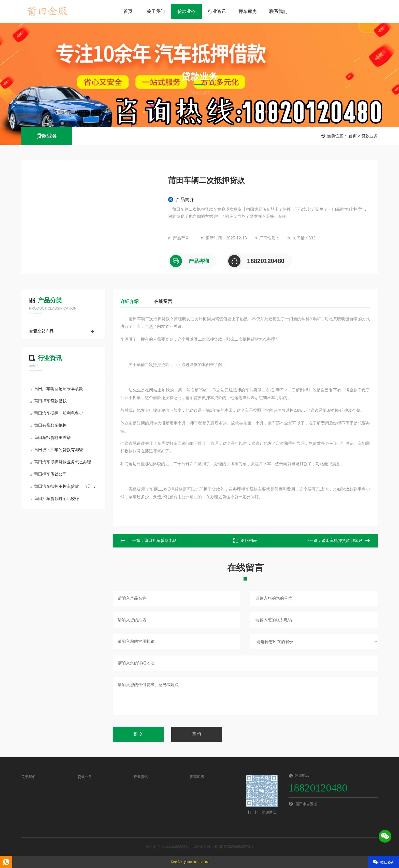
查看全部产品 (63, 331)
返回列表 (245, 541)
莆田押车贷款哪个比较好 (54, 499)
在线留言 (163, 301)
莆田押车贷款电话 (161, 540)
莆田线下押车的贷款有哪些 (56, 450)
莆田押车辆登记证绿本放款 (56, 389)
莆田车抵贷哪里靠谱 (50, 438)
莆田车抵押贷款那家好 (342, 540)
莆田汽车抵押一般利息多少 (56, 413)
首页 (128, 11)
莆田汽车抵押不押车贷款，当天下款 (64, 486)
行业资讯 (217, 11)
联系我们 (278, 11)
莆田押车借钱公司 (48, 474)
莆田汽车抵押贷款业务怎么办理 (61, 462)
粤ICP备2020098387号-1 (234, 847)
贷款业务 (187, 11)
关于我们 (156, 11)
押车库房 (248, 11)
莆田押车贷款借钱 (48, 401)
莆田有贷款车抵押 (48, 425)
